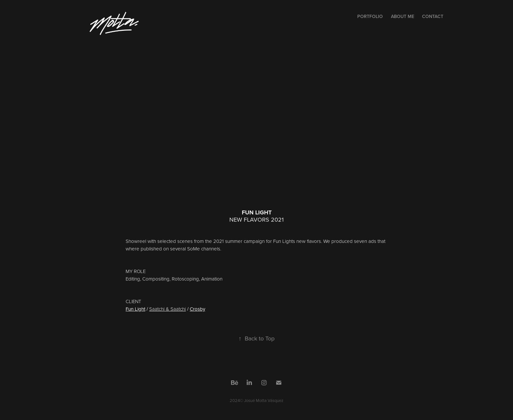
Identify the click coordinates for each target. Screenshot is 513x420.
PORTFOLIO (370, 16)
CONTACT (433, 16)
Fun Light (135, 309)
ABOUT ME (403, 16)
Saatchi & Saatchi (168, 309)
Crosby (197, 309)
